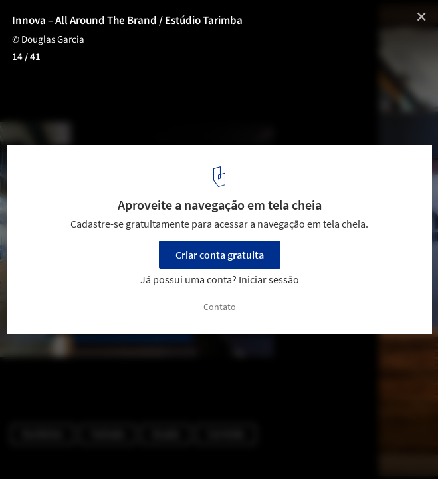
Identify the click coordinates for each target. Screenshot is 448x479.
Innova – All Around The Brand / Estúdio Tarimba (127, 21)
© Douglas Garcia (48, 40)
